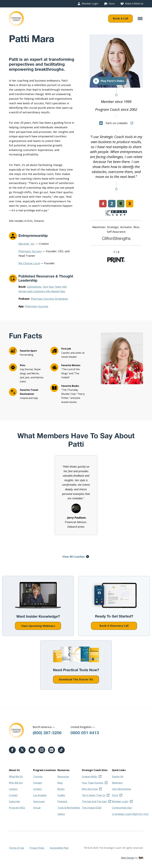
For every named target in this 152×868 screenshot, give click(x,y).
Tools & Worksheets (69, 808)
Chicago (38, 783)
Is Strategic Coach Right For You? (130, 814)
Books (61, 789)
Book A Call (120, 18)
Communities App (122, 808)
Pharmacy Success (30, 251)
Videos (61, 814)
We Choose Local (29, 263)
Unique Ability (90, 776)
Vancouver (39, 801)
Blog (60, 783)
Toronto (38, 776)
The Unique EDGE (92, 808)
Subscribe (14, 801)
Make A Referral (134, 4)
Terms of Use (16, 848)
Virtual (37, 808)
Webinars (117, 783)
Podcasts (62, 801)
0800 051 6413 (85, 733)
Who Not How (90, 789)
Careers (13, 789)
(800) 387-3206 (47, 733)
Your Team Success (93, 783)
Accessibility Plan (59, 848)
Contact (13, 795)
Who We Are (16, 783)
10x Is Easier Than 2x (94, 795)
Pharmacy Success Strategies (49, 299)
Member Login (90, 4)
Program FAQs (17, 808)
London (37, 789)
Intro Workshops (121, 789)
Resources (63, 776)
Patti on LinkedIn (113, 123)
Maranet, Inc (26, 244)
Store (112, 4)
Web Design (128, 858)
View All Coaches (73, 557)
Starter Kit (118, 776)
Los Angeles (40, 795)
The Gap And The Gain (94, 801)
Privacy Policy (37, 848)
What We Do (16, 776)
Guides (61, 795)
